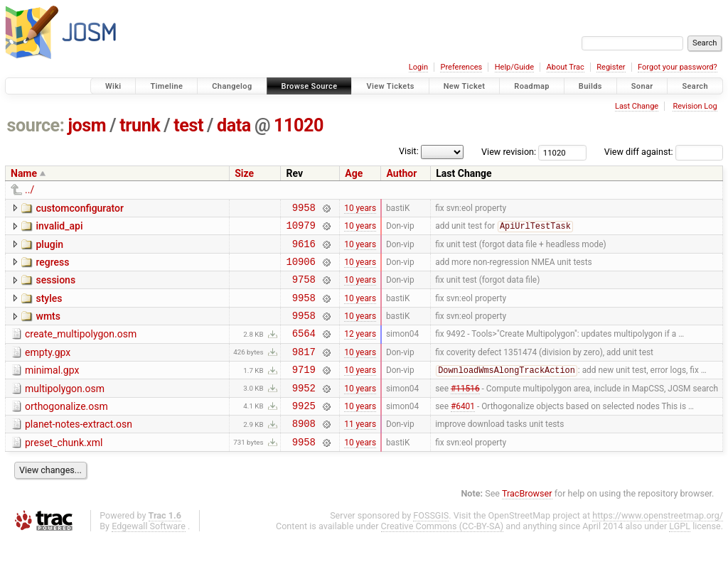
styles (49, 309)
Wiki (113, 86)
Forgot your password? (678, 67)
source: (36, 125)
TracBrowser (527, 523)
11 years (360, 451)
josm (87, 125)
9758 (304, 289)
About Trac (566, 67)
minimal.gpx (52, 389)
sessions (55, 288)
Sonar (642, 86)
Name (24, 173)
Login (418, 67)
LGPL (680, 556)
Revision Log (695, 106)
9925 (304, 431)
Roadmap (532, 86)
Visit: (409, 151)
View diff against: (664, 152)
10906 (300, 270)
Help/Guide (514, 67)
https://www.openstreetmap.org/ (658, 545)
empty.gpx (48, 369)
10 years (360, 209)
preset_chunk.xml (64, 470)
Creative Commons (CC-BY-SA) (443, 556)
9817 (304, 370)
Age (354, 173)
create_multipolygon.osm (81, 349)
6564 (304, 350)
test (188, 125)
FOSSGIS (431, 545)
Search (695, 86)
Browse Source (310, 86)
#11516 (465, 411)
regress (52, 269)
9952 (304, 411)
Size (244, 173)
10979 (300, 229)
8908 (304, 451)
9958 (304, 209)
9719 (304, 390)
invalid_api (59, 228)
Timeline (166, 86)
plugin (49, 249)
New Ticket (465, 86)
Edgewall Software (149, 556)
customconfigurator (80, 208)
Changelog (232, 86)
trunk (140, 125)
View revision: (509, 152)
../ (30, 190)
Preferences (461, 67)
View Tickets (390, 86)
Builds (590, 86)
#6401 (463, 430)
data (234, 125)
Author (401, 173)
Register (611, 67)
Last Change (637, 106)
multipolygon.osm (65, 410)
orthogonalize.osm (66, 430)
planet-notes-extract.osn (79, 450)
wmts (48, 329)
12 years (360, 350)
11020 (299, 125)
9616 (304, 250)
